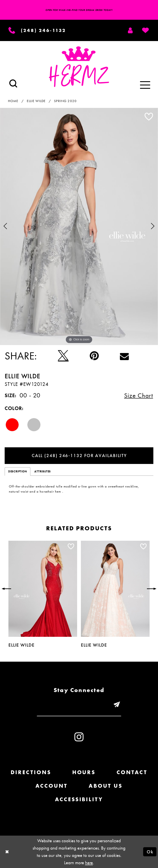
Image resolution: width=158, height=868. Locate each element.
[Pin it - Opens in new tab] (94, 356)
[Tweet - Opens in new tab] (63, 356)
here (89, 863)
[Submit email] (117, 705)
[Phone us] (37, 30)
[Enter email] (79, 705)
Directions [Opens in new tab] (31, 772)
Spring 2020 (65, 101)
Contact (132, 772)
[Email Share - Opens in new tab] (124, 356)
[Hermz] (79, 67)
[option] (79, 226)
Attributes (42, 471)
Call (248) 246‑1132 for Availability (79, 455)
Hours (84, 772)
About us (106, 786)
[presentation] (43, 589)
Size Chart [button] (139, 396)
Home (13, 101)
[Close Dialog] (7, 852)
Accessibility (79, 799)
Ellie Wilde (36, 101)
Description (18, 471)
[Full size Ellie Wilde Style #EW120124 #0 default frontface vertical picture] (79, 226)
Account (52, 786)
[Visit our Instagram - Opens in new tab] (79, 737)
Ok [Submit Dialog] (150, 852)
